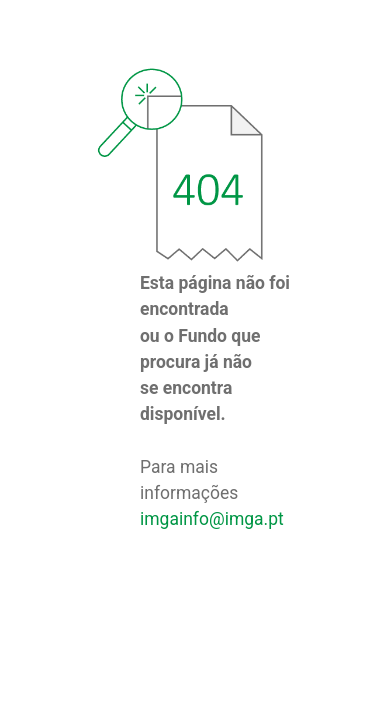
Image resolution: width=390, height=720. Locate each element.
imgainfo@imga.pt (212, 519)
